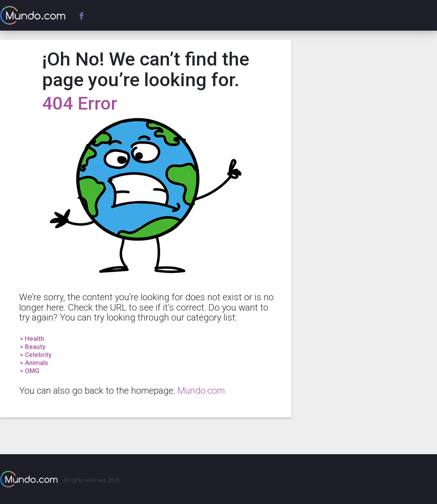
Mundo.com (201, 391)
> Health (32, 339)
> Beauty (33, 347)
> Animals (34, 363)
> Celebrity (36, 355)
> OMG (30, 371)
